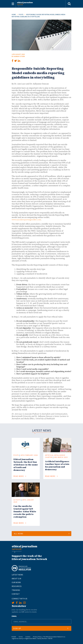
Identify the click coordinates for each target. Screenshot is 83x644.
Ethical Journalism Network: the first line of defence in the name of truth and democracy (26, 465)
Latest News (17, 575)
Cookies (28, 637)
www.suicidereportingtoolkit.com (26, 220)
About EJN (16, 579)
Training (16, 590)
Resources (17, 586)
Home (14, 14)
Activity (17, 500)
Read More (20, 476)
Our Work (16, 582)
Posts (21, 14)
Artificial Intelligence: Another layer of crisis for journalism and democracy (57, 466)
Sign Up (41, 628)
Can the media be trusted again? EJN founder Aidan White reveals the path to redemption (25, 512)
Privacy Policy (37, 637)
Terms (21, 637)
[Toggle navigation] (13, 4)
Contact (16, 594)
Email (15, 616)
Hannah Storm (19, 56)
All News (42, 534)
